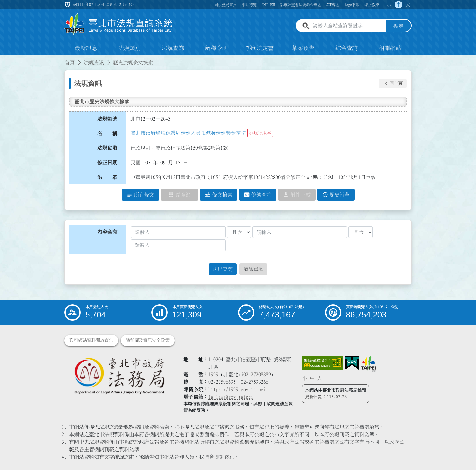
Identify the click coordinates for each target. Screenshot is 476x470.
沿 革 (107, 177)
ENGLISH (268, 5)
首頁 (70, 62)
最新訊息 (86, 48)
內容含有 (107, 232)
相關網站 (390, 48)
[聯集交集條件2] (361, 232)
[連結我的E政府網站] (352, 363)
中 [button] (398, 5)
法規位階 (107, 148)
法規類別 (129, 48)
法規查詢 (173, 48)
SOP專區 (333, 5)
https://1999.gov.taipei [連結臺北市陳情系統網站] (237, 389)
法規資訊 (94, 62)
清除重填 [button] (253, 269)
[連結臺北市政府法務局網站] (119, 376)
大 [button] (408, 5)
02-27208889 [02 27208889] (257, 374)
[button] (393, 83)
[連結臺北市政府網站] (368, 364)
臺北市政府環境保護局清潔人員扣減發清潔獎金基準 (188, 133)
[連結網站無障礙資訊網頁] (322, 363)
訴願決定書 (260, 48)
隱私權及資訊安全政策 (148, 340)
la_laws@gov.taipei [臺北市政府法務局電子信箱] (231, 397)
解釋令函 (216, 48)
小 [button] (389, 5)
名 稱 (107, 133)
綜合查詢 (347, 48)
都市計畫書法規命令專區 (301, 5)
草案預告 (303, 48)
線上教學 (372, 5)
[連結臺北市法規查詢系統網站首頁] (119, 24)
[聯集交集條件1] (239, 232)
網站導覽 (249, 5)
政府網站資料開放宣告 (91, 340)
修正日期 (107, 162)
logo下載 (352, 5)
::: (4, 59)
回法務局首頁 (225, 5)
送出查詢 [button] (223, 269)
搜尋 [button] (398, 26)
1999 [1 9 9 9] (213, 374)
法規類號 (107, 119)
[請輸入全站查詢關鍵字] (348, 26)
